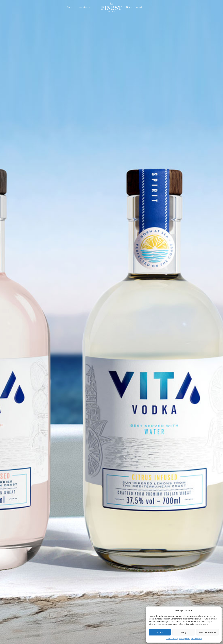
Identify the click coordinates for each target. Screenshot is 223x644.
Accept (160, 632)
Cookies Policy (172, 639)
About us (83, 7)
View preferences (207, 632)
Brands (70, 7)
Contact (138, 7)
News (129, 7)
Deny (184, 632)
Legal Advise (197, 639)
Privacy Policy (185, 639)
